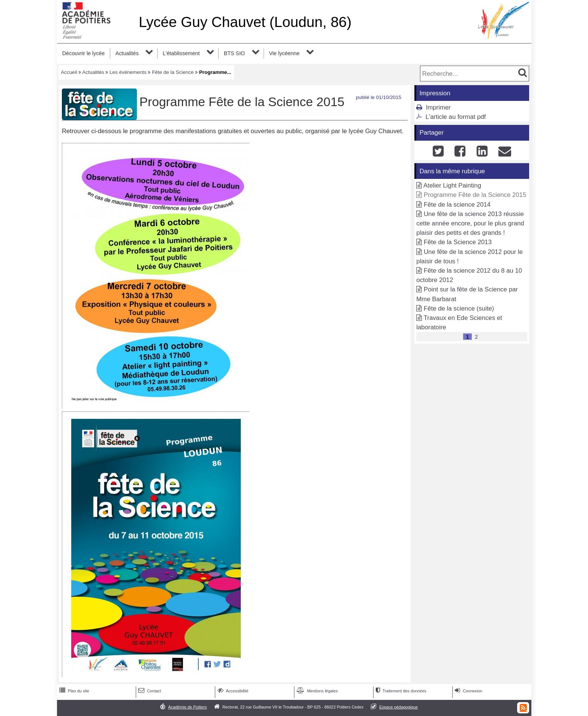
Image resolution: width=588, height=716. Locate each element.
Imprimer (438, 107)
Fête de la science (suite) (459, 308)
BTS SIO (234, 53)
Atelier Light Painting (452, 185)
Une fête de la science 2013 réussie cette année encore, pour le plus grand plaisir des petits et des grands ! (470, 223)
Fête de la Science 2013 (458, 242)
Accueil (69, 72)
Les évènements (128, 72)
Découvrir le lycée (83, 53)
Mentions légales (316, 691)
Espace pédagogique (399, 707)
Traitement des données (400, 691)
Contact (149, 691)
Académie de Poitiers (187, 707)
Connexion (468, 691)
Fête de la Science (173, 72)
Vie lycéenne (284, 53)
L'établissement (181, 53)
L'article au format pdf (456, 117)
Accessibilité (232, 691)
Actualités (127, 53)
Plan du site (73, 691)
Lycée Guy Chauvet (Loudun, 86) (245, 22)
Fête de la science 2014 (457, 205)
